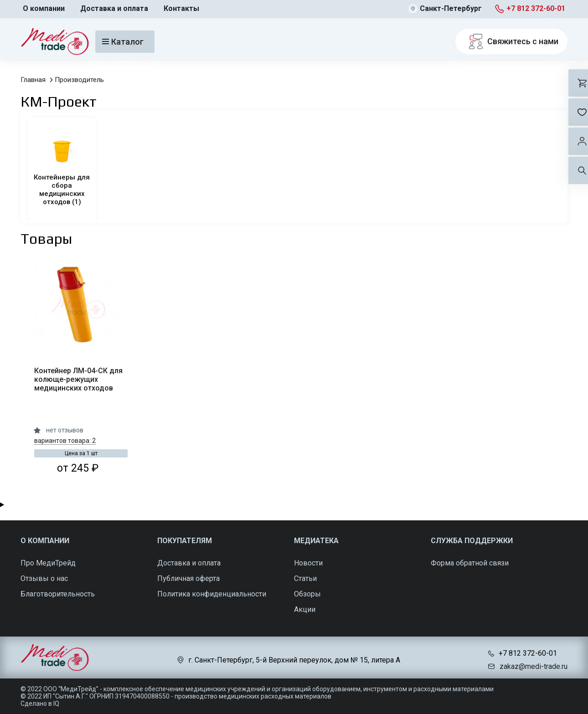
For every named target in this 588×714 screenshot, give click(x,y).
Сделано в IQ (40, 704)
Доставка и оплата (114, 8)
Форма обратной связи (470, 563)
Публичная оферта (188, 578)
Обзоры (307, 594)
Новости (308, 563)
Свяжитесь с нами (511, 41)
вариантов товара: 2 (65, 441)
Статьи (305, 578)
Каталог (123, 42)
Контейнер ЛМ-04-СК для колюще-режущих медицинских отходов (78, 379)
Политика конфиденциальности (212, 594)
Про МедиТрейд (48, 563)
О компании (44, 8)
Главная (33, 80)
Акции (305, 609)
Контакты (181, 8)
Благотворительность (58, 594)
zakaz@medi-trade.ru (534, 666)
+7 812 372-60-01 (536, 8)
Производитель (79, 80)
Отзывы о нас (44, 578)
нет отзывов (65, 430)
